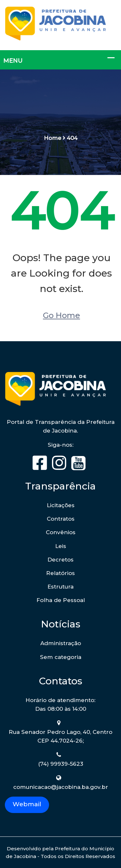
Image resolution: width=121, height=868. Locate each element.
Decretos (60, 560)
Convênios (61, 532)
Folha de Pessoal (61, 600)
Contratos (61, 519)
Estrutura (60, 587)
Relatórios (60, 573)
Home (53, 138)
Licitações (61, 505)
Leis (61, 546)
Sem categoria (61, 657)
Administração (61, 643)
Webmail (27, 804)
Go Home (61, 315)
